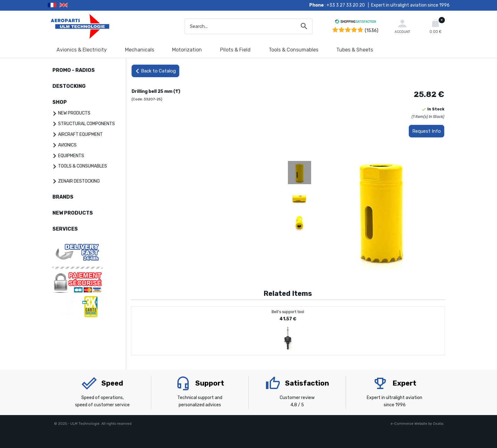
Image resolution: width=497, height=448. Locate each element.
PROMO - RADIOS (74, 70)
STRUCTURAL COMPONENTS (86, 124)
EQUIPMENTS (71, 156)
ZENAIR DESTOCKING (79, 181)
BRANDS (63, 197)
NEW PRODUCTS (74, 113)
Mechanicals (140, 50)
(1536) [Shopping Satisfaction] (372, 31)
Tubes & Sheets (355, 50)
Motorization (187, 50)
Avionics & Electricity (82, 50)
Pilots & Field (235, 50)
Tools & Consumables (294, 50)
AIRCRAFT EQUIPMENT (80, 134)
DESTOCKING (69, 86)
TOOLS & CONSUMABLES (83, 166)
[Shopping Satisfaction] (355, 22)
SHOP (60, 102)
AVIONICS (67, 145)
